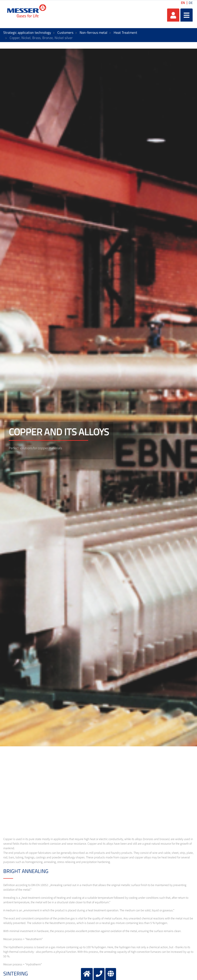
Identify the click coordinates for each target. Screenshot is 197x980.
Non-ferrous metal (93, 32)
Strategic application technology (27, 32)
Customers (65, 32)
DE (191, 3)
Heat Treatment (125, 32)
